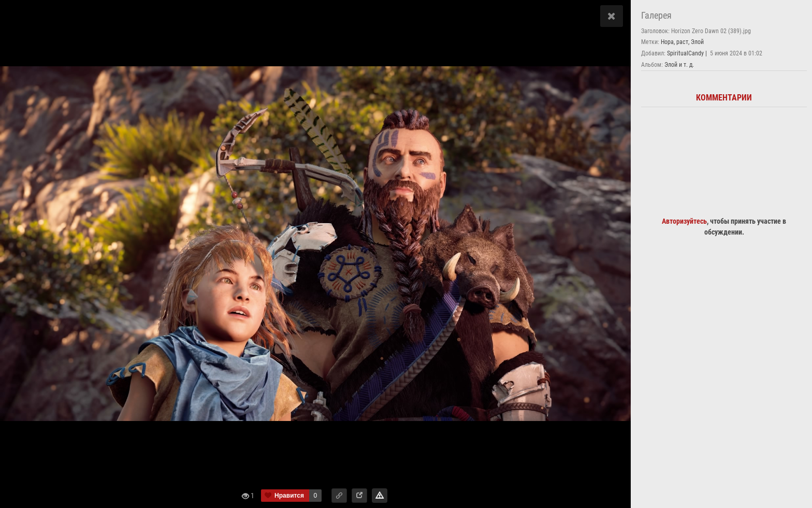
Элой (697, 42)
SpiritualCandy (685, 53)
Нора (667, 42)
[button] (339, 496)
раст (682, 42)
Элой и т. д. (679, 65)
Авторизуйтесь (684, 221)
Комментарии (724, 98)
